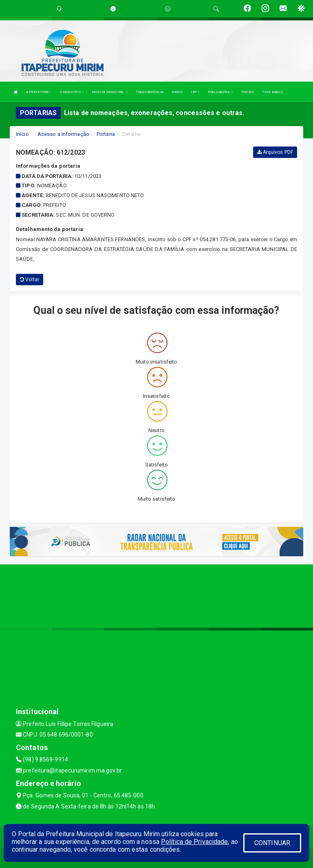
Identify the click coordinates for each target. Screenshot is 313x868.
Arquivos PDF (275, 152)
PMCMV (248, 92)
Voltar (30, 280)
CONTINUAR (272, 843)
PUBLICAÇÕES (220, 92)
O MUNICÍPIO (72, 92)
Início (22, 134)
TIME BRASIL (273, 92)
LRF (195, 92)
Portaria (106, 134)
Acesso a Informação (63, 134)
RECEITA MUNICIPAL (110, 92)
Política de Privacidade (194, 842)
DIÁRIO (177, 92)
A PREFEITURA (39, 92)
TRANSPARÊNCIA (150, 92)
